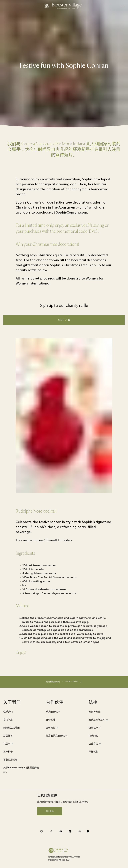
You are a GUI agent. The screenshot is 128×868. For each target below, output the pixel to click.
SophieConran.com (71, 213)
